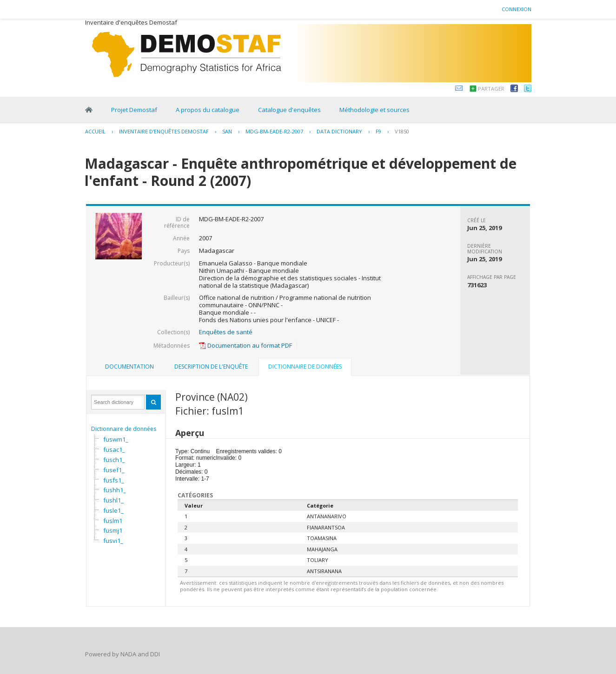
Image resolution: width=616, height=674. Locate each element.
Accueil (95, 131)
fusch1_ (114, 460)
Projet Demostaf (134, 110)
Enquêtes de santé (226, 332)
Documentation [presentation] (129, 367)
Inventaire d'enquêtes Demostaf (164, 131)
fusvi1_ (113, 541)
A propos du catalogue (208, 110)
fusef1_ (114, 470)
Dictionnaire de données (124, 429)
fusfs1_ (114, 480)
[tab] (129, 367)
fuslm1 (113, 521)
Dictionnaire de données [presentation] (305, 367)
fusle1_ (113, 510)
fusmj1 (113, 530)
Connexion (517, 9)
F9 (378, 131)
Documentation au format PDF (245, 345)
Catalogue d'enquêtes (289, 110)
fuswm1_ (116, 439)
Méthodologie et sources (374, 110)
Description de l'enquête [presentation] (211, 367)
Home (89, 110)
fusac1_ (114, 449)
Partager (491, 89)
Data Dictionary (339, 131)
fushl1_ (113, 500)
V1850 (402, 131)
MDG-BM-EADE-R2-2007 (274, 131)
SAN (227, 131)
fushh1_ (115, 490)
